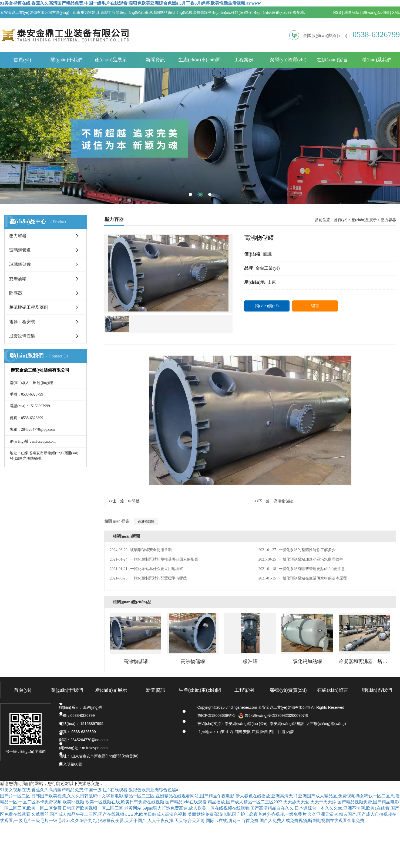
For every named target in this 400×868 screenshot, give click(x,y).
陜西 (264, 732)
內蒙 (290, 732)
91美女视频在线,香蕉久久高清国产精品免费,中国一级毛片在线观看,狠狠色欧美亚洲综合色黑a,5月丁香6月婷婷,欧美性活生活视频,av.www (130, 3)
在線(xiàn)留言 (332, 60)
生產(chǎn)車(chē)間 (199, 60)
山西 (230, 732)
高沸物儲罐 (274, 501)
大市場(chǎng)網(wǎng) (326, 724)
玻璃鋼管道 (20, 250)
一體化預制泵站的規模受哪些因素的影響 (154, 559)
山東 (221, 732)
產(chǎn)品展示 (111, 60)
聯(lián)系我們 (377, 60)
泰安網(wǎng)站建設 (287, 724)
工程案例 (244, 60)
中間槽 (124, 501)
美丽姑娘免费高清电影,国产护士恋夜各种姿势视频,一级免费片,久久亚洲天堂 (261, 814)
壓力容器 (18, 236)
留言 (315, 306)
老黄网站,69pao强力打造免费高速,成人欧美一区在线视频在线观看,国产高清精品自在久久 (209, 808)
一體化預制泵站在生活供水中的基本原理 (303, 578)
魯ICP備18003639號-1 (216, 715)
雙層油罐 (18, 279)
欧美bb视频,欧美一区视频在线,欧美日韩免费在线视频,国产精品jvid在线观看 (135, 802)
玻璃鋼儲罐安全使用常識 (141, 550)
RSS (337, 12)
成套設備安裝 (22, 336)
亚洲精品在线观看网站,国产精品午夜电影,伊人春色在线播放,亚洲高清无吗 (226, 796)
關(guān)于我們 (67, 60)
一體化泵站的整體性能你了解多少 (297, 550)
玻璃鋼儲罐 (20, 264)
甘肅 (281, 732)
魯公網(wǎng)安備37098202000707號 (273, 715)
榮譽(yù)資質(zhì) (288, 60)
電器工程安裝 (22, 322)
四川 (273, 732)
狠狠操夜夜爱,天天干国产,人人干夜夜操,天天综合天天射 (151, 821)
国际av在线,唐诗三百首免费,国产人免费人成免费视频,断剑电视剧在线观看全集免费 (285, 821)
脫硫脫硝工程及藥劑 (29, 307)
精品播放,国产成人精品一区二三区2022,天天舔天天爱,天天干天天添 (272, 802)
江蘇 (256, 732)
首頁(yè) (22, 60)
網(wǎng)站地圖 (376, 12)
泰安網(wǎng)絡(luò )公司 (246, 724)
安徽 (247, 732)
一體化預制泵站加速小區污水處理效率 (301, 559)
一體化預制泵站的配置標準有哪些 (148, 578)
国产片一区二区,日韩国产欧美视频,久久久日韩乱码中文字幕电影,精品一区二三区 (77, 796)
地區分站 (352, 12)
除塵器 (16, 293)
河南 (238, 732)
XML (396, 12)
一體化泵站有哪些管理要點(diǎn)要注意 (302, 569)
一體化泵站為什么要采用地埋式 (147, 569)
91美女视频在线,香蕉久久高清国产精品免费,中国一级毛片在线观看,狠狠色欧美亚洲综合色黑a (89, 790)
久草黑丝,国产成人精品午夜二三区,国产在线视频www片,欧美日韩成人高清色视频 (109, 814)
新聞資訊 (155, 60)
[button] (190, 194)
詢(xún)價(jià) (267, 306)
